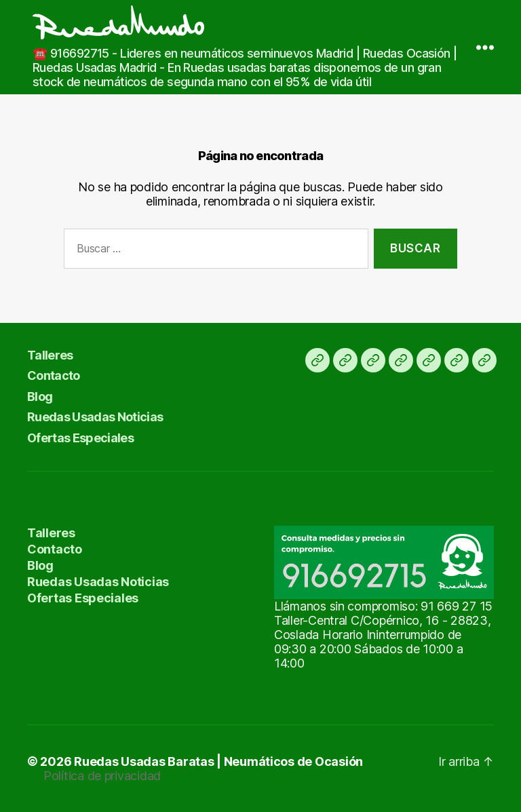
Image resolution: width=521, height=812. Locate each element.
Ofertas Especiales (80, 438)
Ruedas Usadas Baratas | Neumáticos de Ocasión (218, 761)
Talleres (50, 355)
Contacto (54, 375)
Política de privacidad (102, 776)
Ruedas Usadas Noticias (95, 417)
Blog (40, 397)
